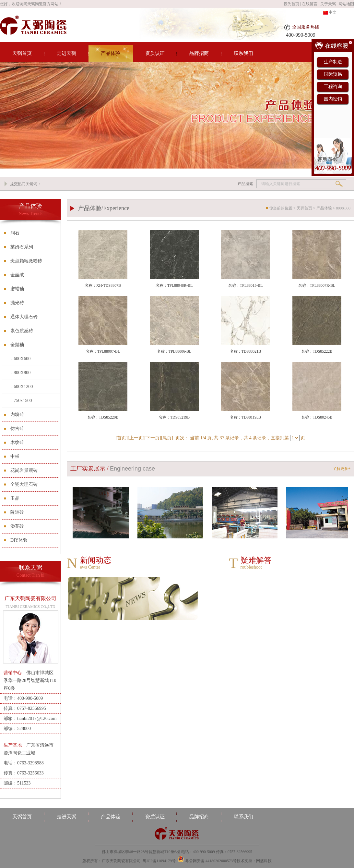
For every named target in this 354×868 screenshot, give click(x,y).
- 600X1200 (22, 387)
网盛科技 (264, 861)
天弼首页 (22, 53)
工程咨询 (333, 87)
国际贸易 (333, 74)
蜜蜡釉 (17, 289)
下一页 (153, 438)
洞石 (15, 233)
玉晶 (15, 498)
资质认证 (155, 53)
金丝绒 (17, 275)
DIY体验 (19, 540)
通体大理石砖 (24, 317)
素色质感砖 (22, 331)
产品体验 (111, 53)
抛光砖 (17, 303)
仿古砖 (17, 428)
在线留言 (310, 4)
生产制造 (333, 62)
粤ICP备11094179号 (159, 861)
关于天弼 (328, 4)
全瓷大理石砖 (24, 484)
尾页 (167, 438)
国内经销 (333, 99)
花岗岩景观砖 (24, 470)
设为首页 (291, 4)
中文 (330, 12)
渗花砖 (17, 526)
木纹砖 (17, 442)
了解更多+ (342, 469)
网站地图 (346, 4)
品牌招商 (199, 53)
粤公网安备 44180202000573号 (211, 861)
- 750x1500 (21, 401)
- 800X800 (21, 373)
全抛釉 (17, 345)
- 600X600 (21, 359)
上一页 (136, 438)
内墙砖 (17, 415)
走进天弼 (66, 53)
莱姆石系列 (22, 247)
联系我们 (243, 53)
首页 (122, 438)
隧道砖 (17, 512)
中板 (15, 456)
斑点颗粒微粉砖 (26, 261)
